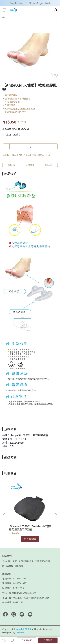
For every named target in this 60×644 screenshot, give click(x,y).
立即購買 (48, 640)
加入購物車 (27, 640)
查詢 (4, 561)
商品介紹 (12, 165)
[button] (56, 515)
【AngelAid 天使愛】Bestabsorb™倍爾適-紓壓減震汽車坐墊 (30, 528)
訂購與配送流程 (43, 561)
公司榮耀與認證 (26, 561)
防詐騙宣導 (8, 566)
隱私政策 (19, 566)
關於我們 (13, 561)
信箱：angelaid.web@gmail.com (19, 593)
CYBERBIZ (21, 632)
